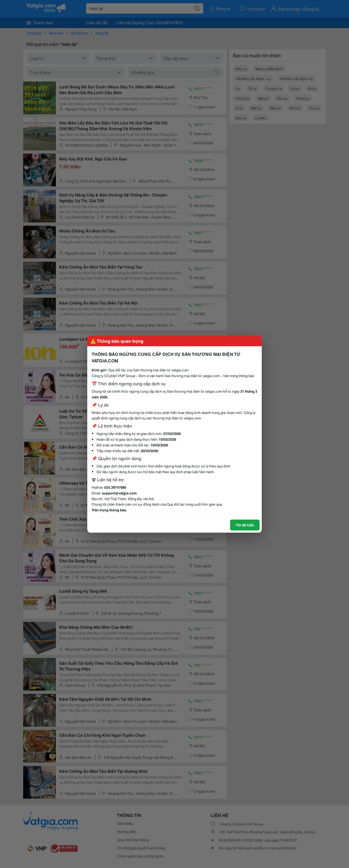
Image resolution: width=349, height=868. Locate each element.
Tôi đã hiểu (245, 525)
